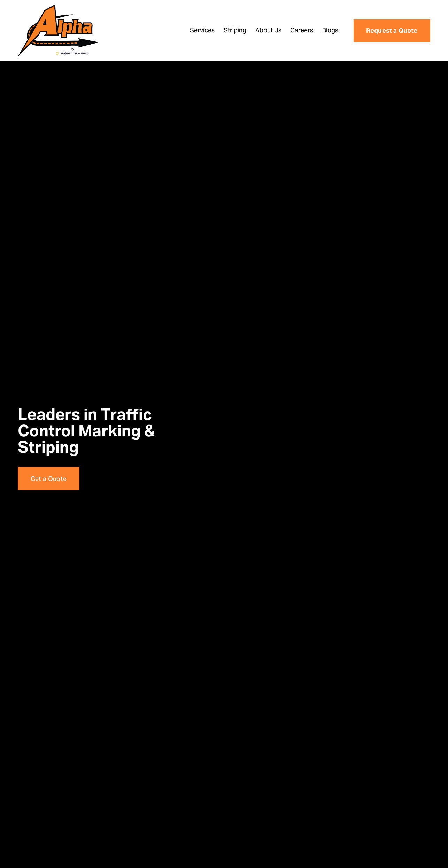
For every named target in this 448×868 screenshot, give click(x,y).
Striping (235, 30)
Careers (302, 30)
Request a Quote (392, 30)
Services (202, 30)
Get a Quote (49, 479)
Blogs (330, 30)
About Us (268, 30)
